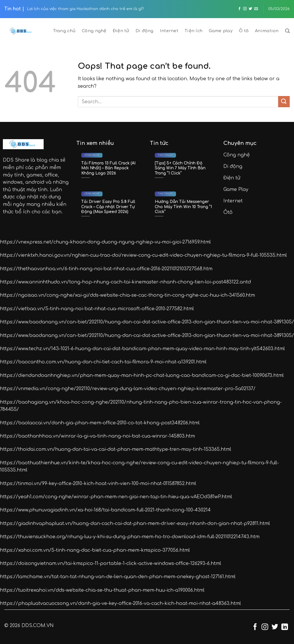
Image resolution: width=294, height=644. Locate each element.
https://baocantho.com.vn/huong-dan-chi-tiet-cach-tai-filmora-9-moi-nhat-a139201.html (103, 362)
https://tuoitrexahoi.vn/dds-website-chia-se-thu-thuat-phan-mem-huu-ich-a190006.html (102, 590)
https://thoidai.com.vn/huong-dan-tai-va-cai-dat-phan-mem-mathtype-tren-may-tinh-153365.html (116, 449)
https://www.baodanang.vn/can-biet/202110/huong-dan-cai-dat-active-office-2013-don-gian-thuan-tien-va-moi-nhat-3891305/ (147, 322)
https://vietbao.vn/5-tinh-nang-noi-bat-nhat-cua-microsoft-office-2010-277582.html (97, 309)
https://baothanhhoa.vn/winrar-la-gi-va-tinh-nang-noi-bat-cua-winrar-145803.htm (97, 436)
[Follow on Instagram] (245, 9)
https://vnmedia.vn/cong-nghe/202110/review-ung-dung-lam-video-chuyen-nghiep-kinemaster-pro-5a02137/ (128, 389)
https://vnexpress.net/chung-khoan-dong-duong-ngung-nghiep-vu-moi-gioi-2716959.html (105, 242)
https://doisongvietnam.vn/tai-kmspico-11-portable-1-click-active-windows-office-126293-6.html (111, 563)
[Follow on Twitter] (250, 9)
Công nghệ (94, 31)
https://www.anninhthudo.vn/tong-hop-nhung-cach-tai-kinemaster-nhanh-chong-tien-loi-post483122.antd (125, 282)
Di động (145, 31)
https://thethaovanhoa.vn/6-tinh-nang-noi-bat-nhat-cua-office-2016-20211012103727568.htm (106, 269)
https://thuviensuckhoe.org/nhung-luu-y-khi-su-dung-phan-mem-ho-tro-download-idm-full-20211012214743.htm (130, 537)
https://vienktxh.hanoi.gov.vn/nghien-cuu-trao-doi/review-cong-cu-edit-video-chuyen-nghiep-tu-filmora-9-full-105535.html (143, 255)
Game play (221, 31)
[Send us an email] (256, 9)
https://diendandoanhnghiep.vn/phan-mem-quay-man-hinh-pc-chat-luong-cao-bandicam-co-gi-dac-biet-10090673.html (142, 375)
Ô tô (244, 31)
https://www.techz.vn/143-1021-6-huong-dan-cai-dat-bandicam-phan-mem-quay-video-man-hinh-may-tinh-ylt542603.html (142, 349)
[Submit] (284, 102)
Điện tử (121, 31)
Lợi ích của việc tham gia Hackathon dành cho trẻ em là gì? (85, 9)
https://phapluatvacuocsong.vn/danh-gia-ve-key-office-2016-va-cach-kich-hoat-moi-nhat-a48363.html (120, 603)
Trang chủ (64, 31)
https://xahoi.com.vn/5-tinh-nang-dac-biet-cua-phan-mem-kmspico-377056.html (95, 550)
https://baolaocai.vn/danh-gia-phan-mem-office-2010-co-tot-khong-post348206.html (100, 423)
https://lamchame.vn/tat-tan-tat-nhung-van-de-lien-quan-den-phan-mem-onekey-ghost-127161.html (118, 577)
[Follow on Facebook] (239, 9)
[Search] (287, 31)
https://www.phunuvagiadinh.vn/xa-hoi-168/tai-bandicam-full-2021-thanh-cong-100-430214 (105, 510)
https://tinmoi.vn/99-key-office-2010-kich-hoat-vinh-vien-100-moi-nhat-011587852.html (98, 484)
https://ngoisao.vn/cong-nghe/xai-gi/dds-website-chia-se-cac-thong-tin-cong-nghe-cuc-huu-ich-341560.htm (127, 295)
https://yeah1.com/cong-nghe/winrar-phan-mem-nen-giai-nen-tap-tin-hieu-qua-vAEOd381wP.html (116, 497)
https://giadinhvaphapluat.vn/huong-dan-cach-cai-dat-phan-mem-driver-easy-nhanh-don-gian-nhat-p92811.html (135, 524)
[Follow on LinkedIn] (285, 627)
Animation (267, 31)
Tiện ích (194, 31)
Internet (169, 31)
